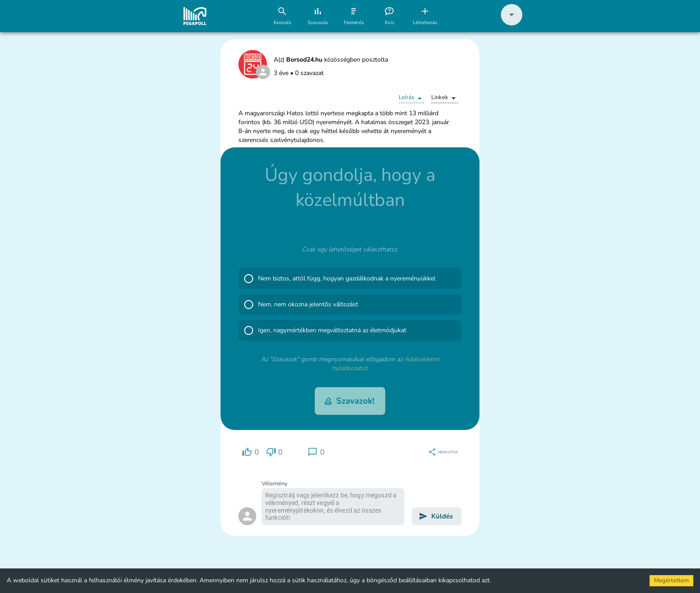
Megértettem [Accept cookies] (671, 580)
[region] (250, 452)
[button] (512, 23)
